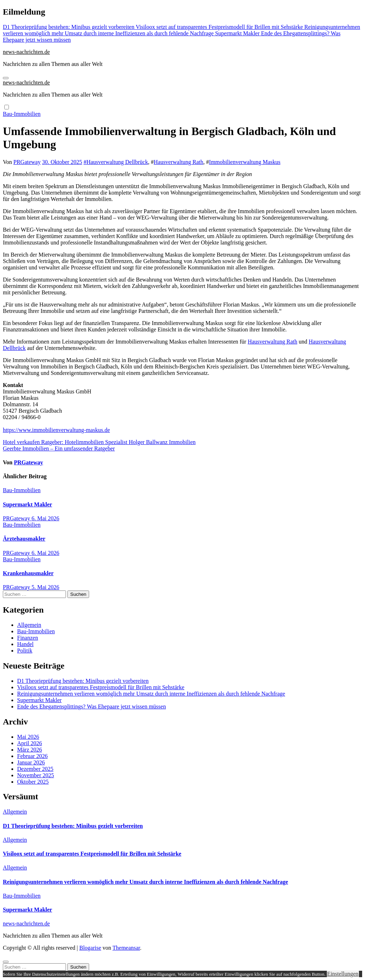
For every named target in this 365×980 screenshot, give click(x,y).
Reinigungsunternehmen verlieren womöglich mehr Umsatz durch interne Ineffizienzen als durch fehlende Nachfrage (151, 694)
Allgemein (29, 625)
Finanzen (28, 638)
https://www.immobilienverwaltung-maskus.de (56, 430)
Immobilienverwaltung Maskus (245, 162)
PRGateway (27, 162)
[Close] (6, 962)
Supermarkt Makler (27, 504)
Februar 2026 (32, 756)
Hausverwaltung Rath (178, 162)
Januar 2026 (31, 762)
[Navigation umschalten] (6, 78)
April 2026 (30, 743)
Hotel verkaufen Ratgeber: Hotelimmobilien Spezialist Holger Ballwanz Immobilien (99, 442)
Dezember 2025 (35, 769)
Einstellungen (343, 974)
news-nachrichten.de (26, 52)
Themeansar (126, 948)
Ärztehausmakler (24, 539)
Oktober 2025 (33, 782)
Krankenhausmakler (28, 573)
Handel (25, 644)
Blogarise (90, 948)
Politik (25, 651)
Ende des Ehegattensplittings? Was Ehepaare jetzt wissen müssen (91, 706)
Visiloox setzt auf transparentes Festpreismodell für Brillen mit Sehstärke (101, 687)
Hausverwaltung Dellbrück (117, 162)
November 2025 (36, 775)
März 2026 (30, 750)
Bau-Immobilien (22, 114)
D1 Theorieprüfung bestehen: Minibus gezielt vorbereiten (83, 681)
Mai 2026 (28, 737)
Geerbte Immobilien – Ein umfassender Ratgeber (59, 448)
